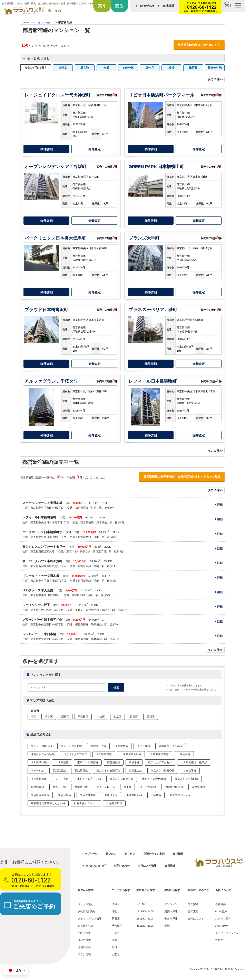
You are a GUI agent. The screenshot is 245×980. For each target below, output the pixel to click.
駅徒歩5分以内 (86, 911)
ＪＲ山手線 (190, 771)
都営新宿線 (114, 762)
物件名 (63, 68)
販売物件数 (215, 68)
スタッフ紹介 (223, 919)
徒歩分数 (128, 68)
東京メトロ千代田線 (154, 779)
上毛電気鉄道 (114, 803)
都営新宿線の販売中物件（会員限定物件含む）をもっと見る (182, 477)
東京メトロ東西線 (88, 762)
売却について (196, 919)
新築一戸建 (171, 911)
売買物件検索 (86, 926)
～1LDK (141, 904)
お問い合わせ (122, 866)
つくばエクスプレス (75, 754)
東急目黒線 (65, 795)
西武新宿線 (81, 771)
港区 (33, 717)
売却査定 (95, 149)
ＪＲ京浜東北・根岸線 (194, 762)
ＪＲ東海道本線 (159, 754)
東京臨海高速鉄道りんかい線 (48, 803)
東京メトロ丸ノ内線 (89, 779)
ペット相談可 (86, 904)
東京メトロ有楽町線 (108, 771)
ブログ (219, 940)
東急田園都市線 (40, 795)
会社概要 (168, 6)
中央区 (101, 717)
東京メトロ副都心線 (163, 771)
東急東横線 (198, 787)
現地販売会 (84, 947)
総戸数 (193, 68)
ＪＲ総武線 (184, 754)
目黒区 (134, 717)
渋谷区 (49, 717)
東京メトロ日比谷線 (122, 779)
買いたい (111, 854)
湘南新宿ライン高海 (171, 746)
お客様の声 (222, 926)
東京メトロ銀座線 (41, 746)
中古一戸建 (171, 919)
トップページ (90, 854)
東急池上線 (111, 795)
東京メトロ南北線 (71, 746)
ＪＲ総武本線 (39, 762)
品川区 (151, 717)
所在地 (85, 68)
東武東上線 (135, 771)
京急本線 (156, 795)
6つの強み (147, 6)
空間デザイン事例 (154, 854)
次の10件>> (215, 79)
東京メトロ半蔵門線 (187, 779)
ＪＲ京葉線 (62, 762)
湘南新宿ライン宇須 (43, 754)
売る (119, 6)
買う (102, 6)
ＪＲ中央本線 (104, 754)
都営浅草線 (37, 787)
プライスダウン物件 (90, 919)
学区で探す (84, 933)
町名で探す (84, 940)
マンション (171, 904)
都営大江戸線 (98, 746)
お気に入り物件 (147, 866)
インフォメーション (227, 933)
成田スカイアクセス (160, 762)
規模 (171, 68)
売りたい (130, 854)
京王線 (128, 787)
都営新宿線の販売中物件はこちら (199, 45)
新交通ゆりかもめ (180, 795)
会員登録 (170, 866)
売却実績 (193, 904)
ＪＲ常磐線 (122, 746)
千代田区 (83, 717)
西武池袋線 (59, 771)
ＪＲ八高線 (143, 746)
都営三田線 (59, 787)
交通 (106, 68)
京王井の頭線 (148, 787)
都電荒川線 (81, 787)
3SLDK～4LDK (145, 926)
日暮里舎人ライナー (86, 803)
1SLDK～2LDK (145, 911)
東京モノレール (106, 787)
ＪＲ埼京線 (37, 771)
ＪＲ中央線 (62, 779)
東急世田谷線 (134, 795)
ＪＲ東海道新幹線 (131, 754)
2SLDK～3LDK (145, 919)
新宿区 (65, 717)
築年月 (150, 68)
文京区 (117, 717)
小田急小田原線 (174, 787)
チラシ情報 (84, 954)
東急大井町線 (88, 795)
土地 (167, 926)
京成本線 (134, 762)
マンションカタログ (94, 866)
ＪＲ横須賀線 (39, 779)
